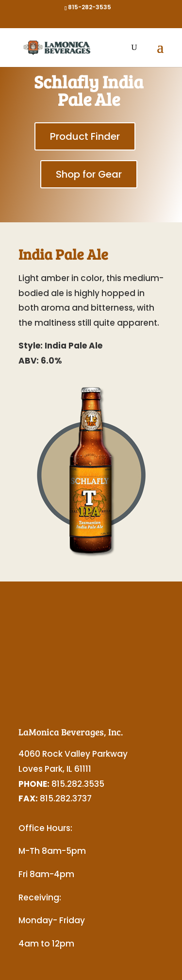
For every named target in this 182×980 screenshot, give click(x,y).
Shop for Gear (89, 174)
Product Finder (85, 136)
